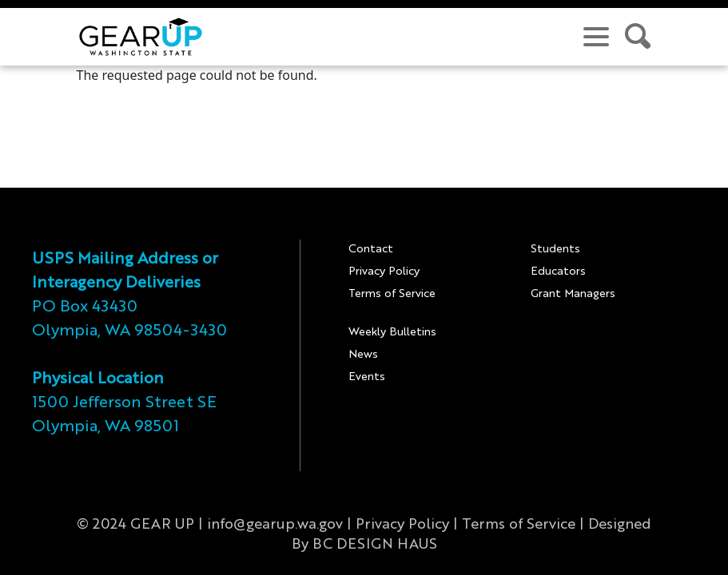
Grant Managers (573, 294)
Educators (558, 272)
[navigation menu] (596, 37)
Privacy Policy (384, 272)
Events (367, 377)
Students (555, 249)
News (363, 355)
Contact (371, 249)
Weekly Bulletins (392, 332)
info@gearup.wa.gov (275, 525)
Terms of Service (392, 294)
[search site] (638, 37)
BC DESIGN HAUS (375, 545)
